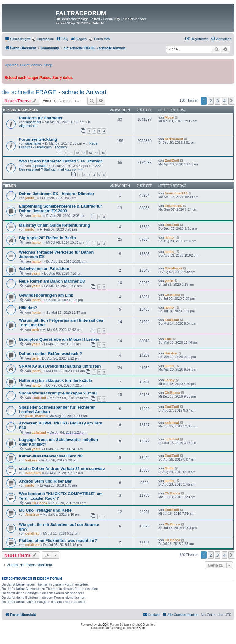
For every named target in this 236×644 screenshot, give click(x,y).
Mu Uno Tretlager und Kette (45, 510)
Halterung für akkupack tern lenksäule (55, 381)
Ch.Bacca (172, 295)
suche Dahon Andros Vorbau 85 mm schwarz (62, 469)
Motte (169, 117)
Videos (36, 65)
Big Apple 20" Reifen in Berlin (47, 238)
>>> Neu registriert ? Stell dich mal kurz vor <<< (60, 168)
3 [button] (218, 101)
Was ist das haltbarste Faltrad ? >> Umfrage (61, 161)
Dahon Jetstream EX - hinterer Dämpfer (57, 194)
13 (84, 153)
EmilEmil (172, 161)
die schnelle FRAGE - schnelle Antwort (54, 92)
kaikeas (31, 460)
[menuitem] (43, 39)
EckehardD (173, 206)
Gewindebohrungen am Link (46, 295)
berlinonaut (174, 139)
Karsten (171, 353)
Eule (168, 339)
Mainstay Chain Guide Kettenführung (54, 225)
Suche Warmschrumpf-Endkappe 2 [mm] (58, 393)
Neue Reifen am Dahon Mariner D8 (52, 281)
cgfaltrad (39, 432)
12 (77, 153)
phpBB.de (138, 628)
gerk (35, 330)
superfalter (33, 122)
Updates (11, 65)
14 (90, 153)
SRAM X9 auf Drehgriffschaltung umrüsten (60, 366)
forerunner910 (176, 193)
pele (35, 358)
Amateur (32, 514)
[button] (231, 101)
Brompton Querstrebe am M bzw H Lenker (59, 339)
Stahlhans (33, 473)
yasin (36, 273)
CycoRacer (173, 268)
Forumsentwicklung (38, 139)
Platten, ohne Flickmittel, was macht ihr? (58, 540)
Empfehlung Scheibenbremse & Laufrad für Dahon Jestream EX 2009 (61, 209)
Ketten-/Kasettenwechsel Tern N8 (51, 456)
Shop (48, 65)
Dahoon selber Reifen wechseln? (51, 354)
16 (103, 153)
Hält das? (28, 308)
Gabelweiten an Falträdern (44, 269)
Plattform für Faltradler (41, 118)
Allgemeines (28, 126)
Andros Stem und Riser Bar (45, 481)
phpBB (102, 625)
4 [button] (225, 101)
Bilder (25, 65)
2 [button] (211, 101)
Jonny (170, 380)
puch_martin (35, 416)
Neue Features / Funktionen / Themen (58, 145)
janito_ (31, 198)
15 (97, 153)
